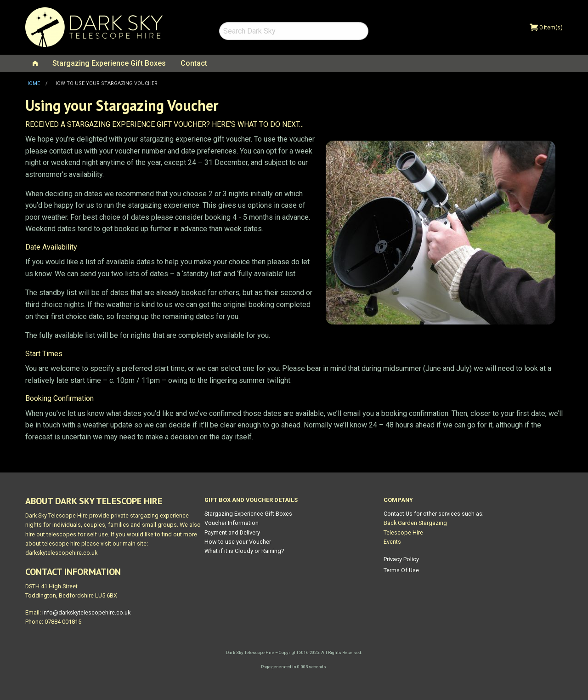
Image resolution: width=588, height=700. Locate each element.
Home (33, 83)
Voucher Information (232, 523)
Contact (194, 63)
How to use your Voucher (238, 542)
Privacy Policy (401, 559)
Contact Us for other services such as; (434, 514)
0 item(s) (546, 27)
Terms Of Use (401, 570)
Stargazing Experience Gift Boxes (109, 63)
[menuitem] (35, 63)
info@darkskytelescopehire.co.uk (86, 612)
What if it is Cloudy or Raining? (244, 551)
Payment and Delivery (232, 532)
